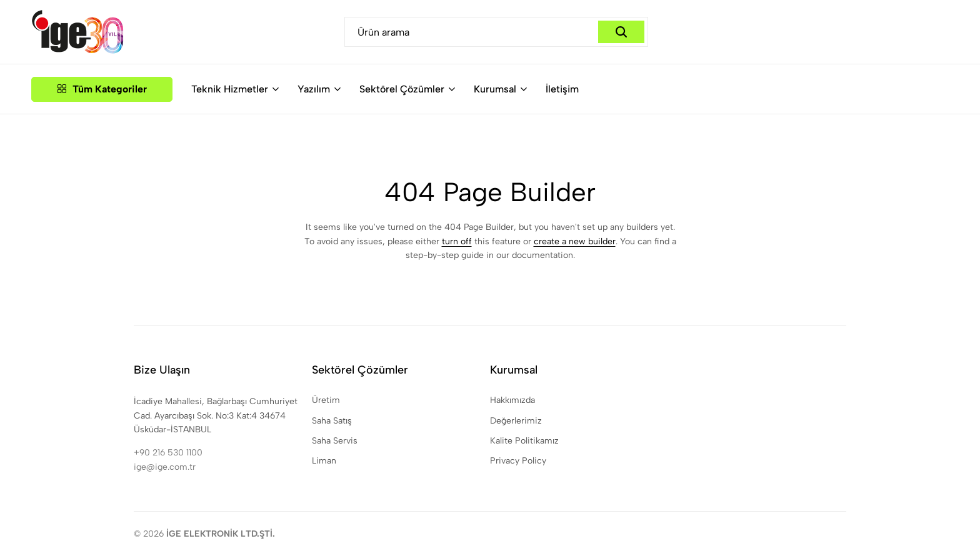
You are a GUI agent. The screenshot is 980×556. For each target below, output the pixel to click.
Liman (324, 461)
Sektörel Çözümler (402, 89)
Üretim (326, 400)
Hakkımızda (512, 400)
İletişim (562, 89)
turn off (457, 241)
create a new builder (575, 241)
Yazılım (314, 89)
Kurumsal (495, 89)
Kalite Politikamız (524, 441)
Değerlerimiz (516, 421)
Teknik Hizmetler (230, 89)
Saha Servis (335, 441)
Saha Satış (332, 421)
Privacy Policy (518, 461)
